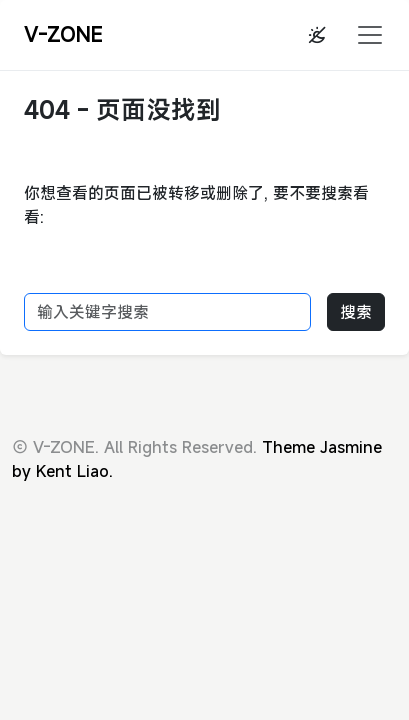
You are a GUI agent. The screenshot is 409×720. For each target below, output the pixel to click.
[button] (364, 35)
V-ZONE (63, 34)
